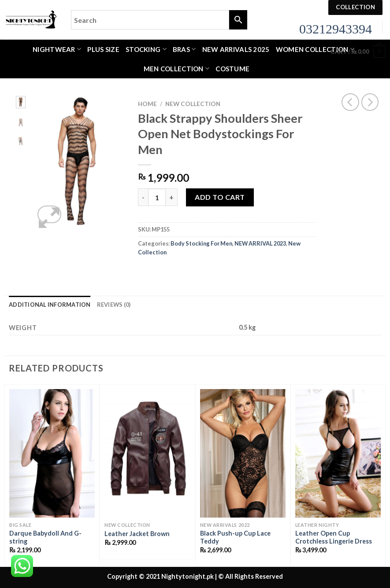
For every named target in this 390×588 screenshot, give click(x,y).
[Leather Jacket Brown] (147, 453)
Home (147, 104)
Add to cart (220, 197)
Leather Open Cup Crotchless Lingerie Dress (334, 537)
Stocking (146, 49)
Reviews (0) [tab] (114, 305)
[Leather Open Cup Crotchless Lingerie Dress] (338, 453)
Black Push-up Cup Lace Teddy (235, 537)
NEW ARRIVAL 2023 (260, 243)
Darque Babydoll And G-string (45, 537)
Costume (232, 69)
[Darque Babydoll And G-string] (52, 453)
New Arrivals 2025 (236, 49)
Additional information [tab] (50, 305)
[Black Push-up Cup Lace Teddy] (243, 453)
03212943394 (336, 29)
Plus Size (103, 49)
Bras (184, 49)
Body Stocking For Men (201, 243)
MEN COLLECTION (177, 68)
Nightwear (57, 49)
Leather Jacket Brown (137, 534)
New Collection (193, 104)
